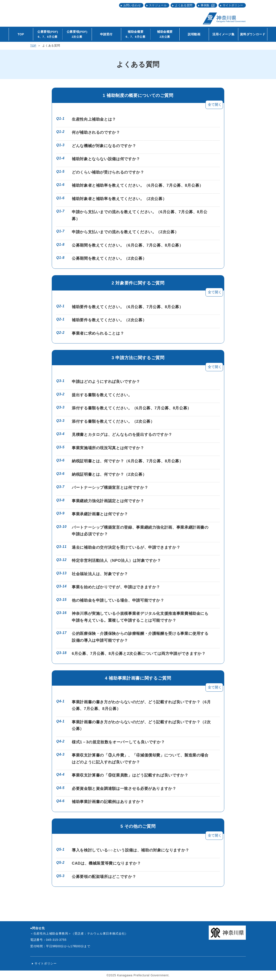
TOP (33, 46)
